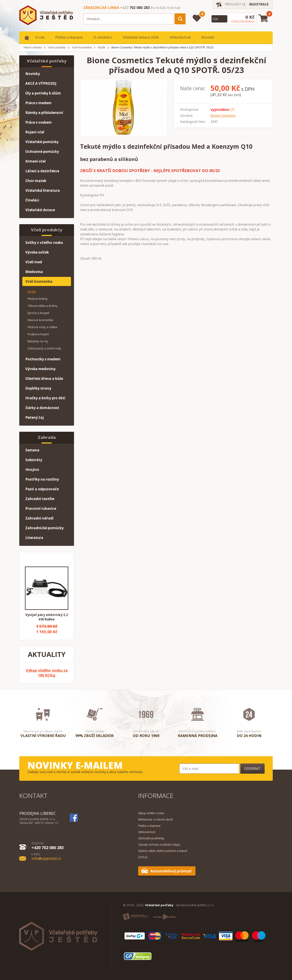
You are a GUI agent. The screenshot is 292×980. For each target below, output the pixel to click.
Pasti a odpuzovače (42, 489)
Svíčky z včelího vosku (44, 243)
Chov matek (36, 181)
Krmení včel (35, 161)
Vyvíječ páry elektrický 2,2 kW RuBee (47, 617)
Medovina (34, 272)
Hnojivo (32, 470)
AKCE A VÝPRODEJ (41, 83)
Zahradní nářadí (39, 518)
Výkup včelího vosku (151, 813)
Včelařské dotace (40, 210)
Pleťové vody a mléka (42, 327)
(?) (232, 109)
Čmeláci (32, 200)
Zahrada (47, 437)
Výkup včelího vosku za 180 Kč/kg (47, 673)
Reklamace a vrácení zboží (155, 819)
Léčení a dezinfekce (42, 171)
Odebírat (252, 769)
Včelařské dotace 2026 (141, 37)
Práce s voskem (39, 122)
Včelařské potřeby (47, 61)
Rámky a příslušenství (44, 113)
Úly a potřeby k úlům (43, 93)
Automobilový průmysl (171, 871)
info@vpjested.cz (46, 856)
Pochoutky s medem (43, 359)
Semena (32, 450)
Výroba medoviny (40, 369)
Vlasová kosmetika (40, 320)
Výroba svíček (37, 252)
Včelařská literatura (43, 190)
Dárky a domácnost (42, 408)
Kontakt (208, 37)
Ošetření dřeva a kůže (44, 379)
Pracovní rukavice (41, 508)
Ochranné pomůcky (42, 152)
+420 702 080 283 (48, 845)
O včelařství (103, 37)
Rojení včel (35, 132)
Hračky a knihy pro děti (45, 398)
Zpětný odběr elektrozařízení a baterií (163, 851)
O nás (40, 37)
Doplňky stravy (38, 388)
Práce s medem (38, 103)
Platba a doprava (69, 37)
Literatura (34, 538)
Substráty (34, 460)
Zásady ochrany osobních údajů (159, 845)
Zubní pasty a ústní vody (44, 348)
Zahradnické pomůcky (45, 528)
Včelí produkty (47, 230)
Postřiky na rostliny (42, 479)
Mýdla (32, 291)
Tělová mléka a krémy (42, 306)
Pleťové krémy (38, 299)
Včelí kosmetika (39, 281)
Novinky (33, 74)
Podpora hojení (38, 334)
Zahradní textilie (40, 499)
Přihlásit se (235, 4)
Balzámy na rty (38, 341)
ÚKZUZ (143, 857)
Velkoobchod (180, 37)
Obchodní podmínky (151, 838)
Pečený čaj (35, 417)
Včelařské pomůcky (42, 142)
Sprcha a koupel (38, 313)
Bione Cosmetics (223, 116)
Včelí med (34, 262)
